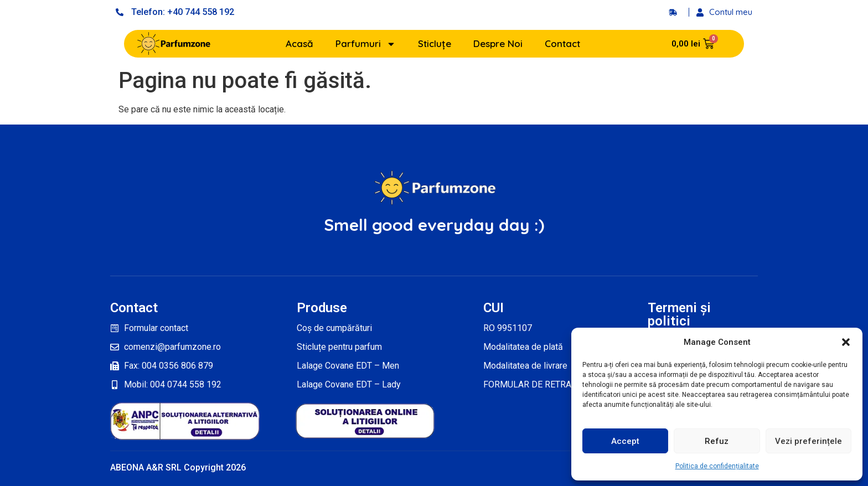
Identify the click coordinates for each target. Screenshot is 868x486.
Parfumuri (366, 44)
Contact (562, 43)
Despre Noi (498, 43)
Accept (625, 441)
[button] (846, 342)
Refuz (717, 441)
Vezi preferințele (808, 441)
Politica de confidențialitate (717, 466)
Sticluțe (435, 43)
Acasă (299, 43)
